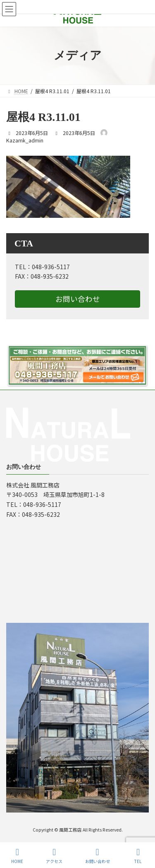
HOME (17, 856)
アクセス (54, 856)
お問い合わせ (78, 299)
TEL (138, 856)
